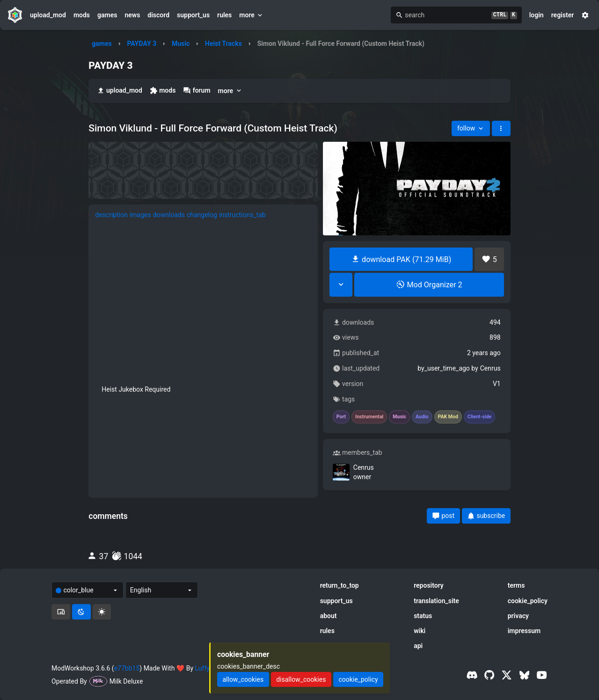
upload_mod (48, 15)
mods (82, 15)
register (563, 15)
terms (516, 585)
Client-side (479, 417)
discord (158, 15)
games (107, 15)
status (423, 616)
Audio (422, 417)
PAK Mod (448, 417)
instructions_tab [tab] (242, 215)
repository (429, 585)
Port (341, 417)
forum (197, 91)
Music (181, 44)
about (329, 616)
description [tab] (111, 215)
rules (224, 15)
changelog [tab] (202, 215)
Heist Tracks (223, 44)
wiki (420, 631)
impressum (524, 631)
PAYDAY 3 (142, 44)
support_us (193, 15)
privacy (518, 616)
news (132, 15)
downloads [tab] (169, 215)
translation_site (436, 601)
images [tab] (140, 215)
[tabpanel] (203, 312)
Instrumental (369, 417)
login (537, 15)
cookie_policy (528, 601)
